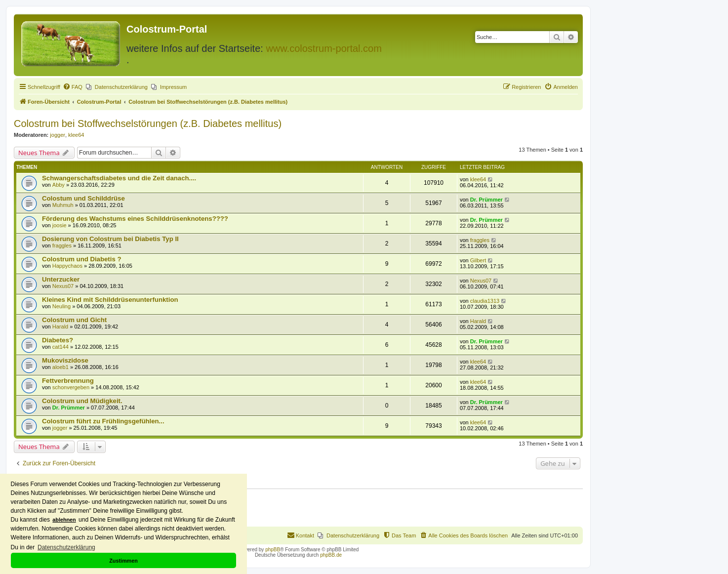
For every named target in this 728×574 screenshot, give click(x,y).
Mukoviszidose (65, 360)
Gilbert (478, 260)
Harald (60, 327)
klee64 (76, 135)
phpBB (273, 550)
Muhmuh (63, 205)
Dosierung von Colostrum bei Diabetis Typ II (110, 239)
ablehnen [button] (64, 520)
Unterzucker (61, 279)
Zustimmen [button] (123, 561)
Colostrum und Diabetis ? (81, 259)
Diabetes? (58, 340)
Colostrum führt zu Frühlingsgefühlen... (103, 421)
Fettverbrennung (68, 381)
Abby (59, 185)
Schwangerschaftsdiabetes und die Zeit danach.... (119, 178)
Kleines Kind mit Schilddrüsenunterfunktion (110, 300)
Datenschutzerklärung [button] (66, 547)
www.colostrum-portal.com (324, 48)
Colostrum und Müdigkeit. (82, 401)
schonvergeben (71, 387)
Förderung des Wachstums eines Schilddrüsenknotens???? (135, 219)
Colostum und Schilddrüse (83, 198)
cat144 (61, 347)
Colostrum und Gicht (74, 320)
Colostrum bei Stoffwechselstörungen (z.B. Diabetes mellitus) (148, 123)
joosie (60, 225)
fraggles (62, 246)
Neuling (61, 306)
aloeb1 (61, 367)
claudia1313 (485, 301)
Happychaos (67, 266)
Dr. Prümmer (486, 200)
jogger (58, 135)
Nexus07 (63, 286)
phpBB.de (331, 555)
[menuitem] (73, 87)
